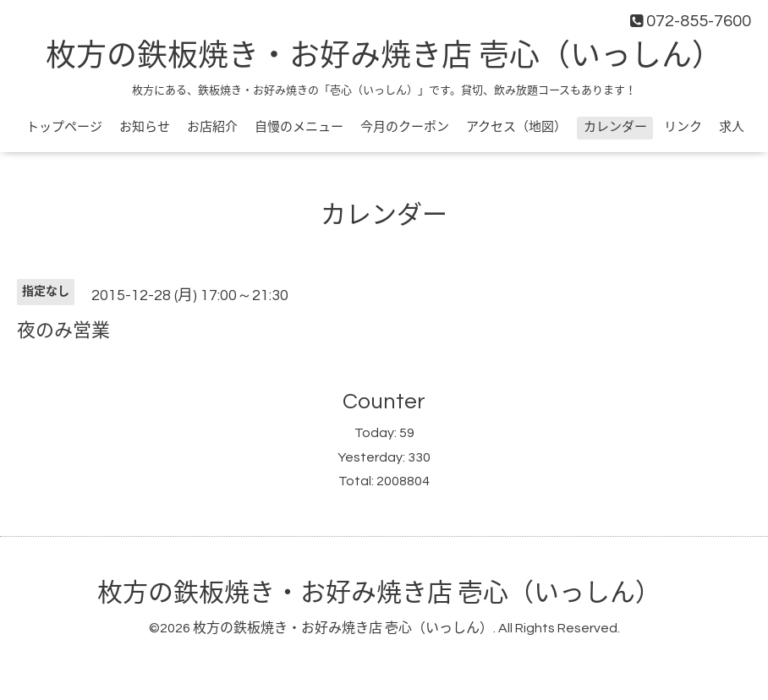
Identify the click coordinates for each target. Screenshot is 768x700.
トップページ (64, 127)
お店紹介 (212, 127)
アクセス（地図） (516, 127)
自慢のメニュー (299, 127)
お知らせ (145, 127)
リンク (683, 127)
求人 (732, 127)
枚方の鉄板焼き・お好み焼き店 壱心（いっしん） (384, 57)
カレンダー (615, 127)
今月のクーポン (405, 127)
